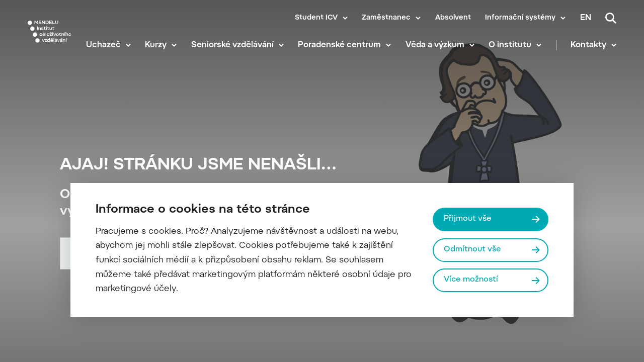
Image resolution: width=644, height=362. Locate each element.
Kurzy (156, 45)
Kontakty (588, 45)
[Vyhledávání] (611, 18)
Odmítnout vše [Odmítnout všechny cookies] (472, 250)
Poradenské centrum (339, 45)
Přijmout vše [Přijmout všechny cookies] (468, 219)
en (586, 18)
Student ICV (316, 18)
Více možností (471, 280)
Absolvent (453, 18)
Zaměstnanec (386, 18)
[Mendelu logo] (50, 31)
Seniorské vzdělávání (232, 45)
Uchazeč (103, 45)
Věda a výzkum (435, 45)
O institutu (510, 45)
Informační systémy (520, 18)
